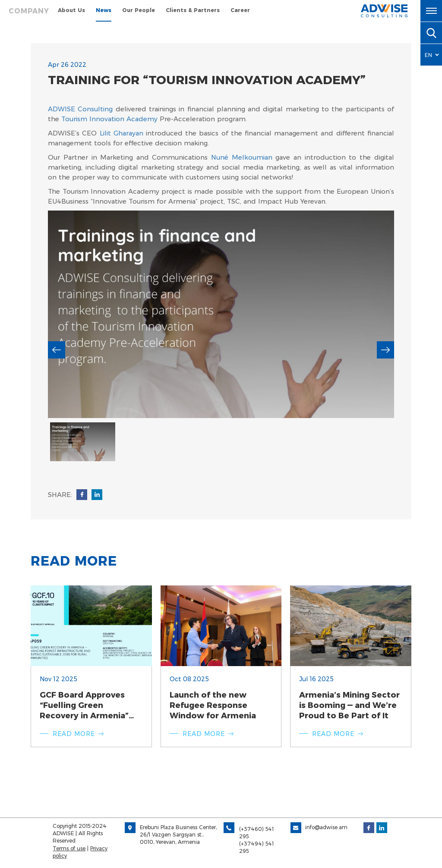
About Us (71, 10)
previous (57, 350)
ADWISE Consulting (80, 109)
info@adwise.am (326, 827)
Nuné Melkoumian (242, 157)
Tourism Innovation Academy (109, 119)
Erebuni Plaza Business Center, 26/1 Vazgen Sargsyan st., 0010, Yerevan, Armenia (178, 835)
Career (240, 10)
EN (429, 55)
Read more (74, 734)
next (385, 350)
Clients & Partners (193, 10)
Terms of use (69, 848)
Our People (139, 10)
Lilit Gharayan (122, 133)
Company (29, 11)
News (104, 10)
